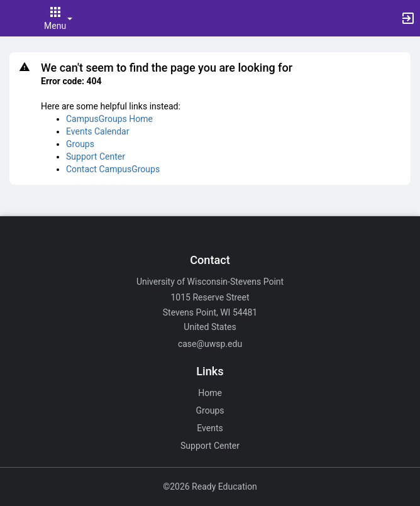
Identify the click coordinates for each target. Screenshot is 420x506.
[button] (16, 18)
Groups (80, 144)
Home (210, 393)
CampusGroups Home (109, 119)
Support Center (96, 157)
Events (210, 428)
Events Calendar (97, 131)
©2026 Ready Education (210, 487)
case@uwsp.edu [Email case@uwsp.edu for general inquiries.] (210, 344)
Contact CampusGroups (113, 169)
